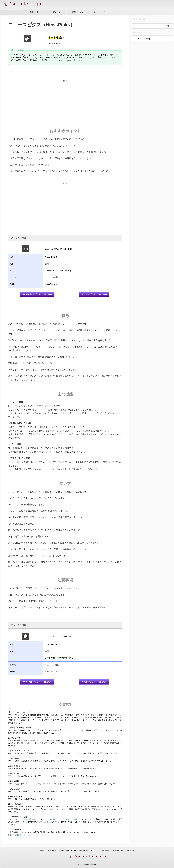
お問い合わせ (118, 851)
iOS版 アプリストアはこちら (95, 294)
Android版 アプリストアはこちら (37, 294)
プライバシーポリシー (68, 851)
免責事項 (41, 851)
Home (12, 12)
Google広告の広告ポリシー (29, 820)
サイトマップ (99, 12)
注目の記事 (34, 12)
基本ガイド (52, 851)
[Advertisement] (65, 102)
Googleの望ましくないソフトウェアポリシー (63, 820)
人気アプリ (56, 12)
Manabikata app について (89, 851)
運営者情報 (105, 851)
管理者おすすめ (77, 12)
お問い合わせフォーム (19, 836)
